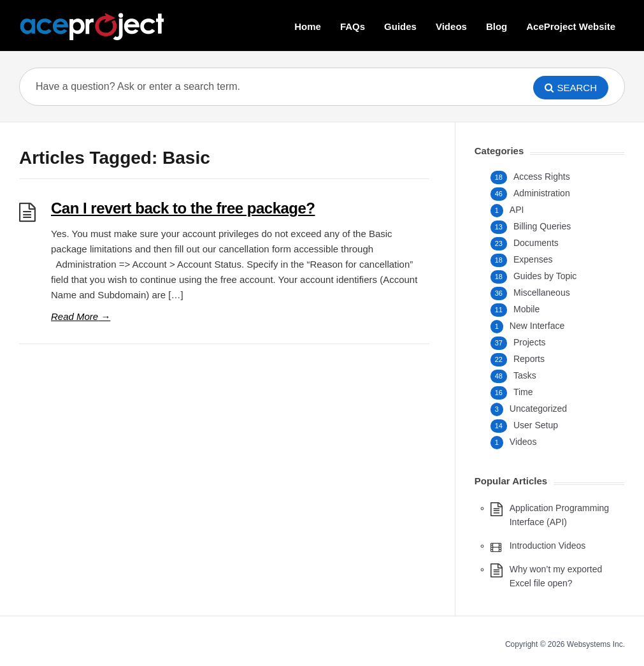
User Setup (536, 425)
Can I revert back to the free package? (183, 208)
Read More (81, 316)
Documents (536, 243)
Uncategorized (538, 409)
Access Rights (542, 177)
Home (308, 26)
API (517, 210)
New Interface (537, 326)
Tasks (525, 375)
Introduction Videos (548, 546)
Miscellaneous (542, 293)
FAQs (353, 26)
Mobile (526, 309)
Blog (497, 26)
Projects (530, 342)
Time (523, 392)
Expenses (533, 259)
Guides (400, 26)
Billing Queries (542, 226)
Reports (529, 359)
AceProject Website (571, 26)
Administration (542, 193)
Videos (451, 26)
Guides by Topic (545, 276)
